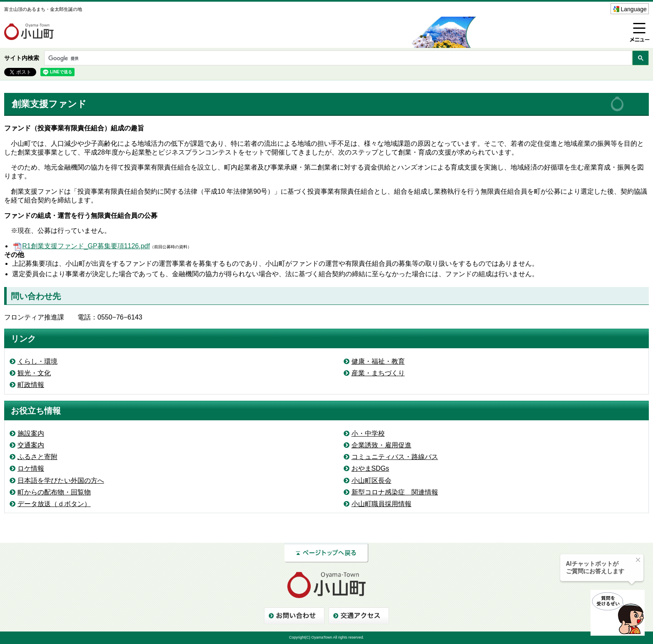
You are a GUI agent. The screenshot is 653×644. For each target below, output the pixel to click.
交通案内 (31, 445)
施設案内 (31, 433)
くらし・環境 (37, 361)
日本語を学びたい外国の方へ (61, 481)
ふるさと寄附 (37, 457)
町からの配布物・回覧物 (54, 492)
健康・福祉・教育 (378, 361)
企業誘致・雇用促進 (381, 445)
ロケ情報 (31, 468)
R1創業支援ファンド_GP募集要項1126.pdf (81, 246)
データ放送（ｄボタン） (54, 504)
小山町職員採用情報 (381, 504)
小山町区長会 (371, 481)
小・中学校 (368, 433)
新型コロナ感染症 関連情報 (395, 492)
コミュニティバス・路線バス (395, 457)
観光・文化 (34, 373)
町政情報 (31, 385)
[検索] (337, 59)
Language (634, 9)
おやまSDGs (370, 468)
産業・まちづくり (378, 373)
